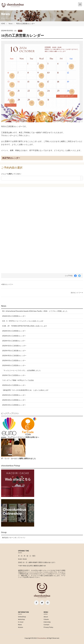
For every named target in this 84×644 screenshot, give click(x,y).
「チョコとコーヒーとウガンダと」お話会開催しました (21, 370)
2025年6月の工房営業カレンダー (14, 385)
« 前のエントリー (7, 284)
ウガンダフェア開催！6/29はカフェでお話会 (18, 380)
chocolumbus (42, 638)
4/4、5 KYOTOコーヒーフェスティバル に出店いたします (23, 321)
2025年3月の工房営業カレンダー (14, 405)
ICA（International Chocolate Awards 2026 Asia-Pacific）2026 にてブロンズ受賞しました (35, 311)
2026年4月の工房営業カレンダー (14, 316)
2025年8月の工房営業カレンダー (14, 366)
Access (21, 627)
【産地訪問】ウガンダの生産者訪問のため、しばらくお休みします (25, 390)
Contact (46, 625)
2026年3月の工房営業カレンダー (14, 331)
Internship (47, 622)
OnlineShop (22, 617)
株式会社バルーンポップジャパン (14, 538)
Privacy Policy (48, 627)
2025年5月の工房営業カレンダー (14, 395)
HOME (3, 24)
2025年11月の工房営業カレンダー (14, 351)
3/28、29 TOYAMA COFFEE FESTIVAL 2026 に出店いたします (25, 326)
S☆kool (21, 622)
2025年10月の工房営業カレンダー (14, 356)
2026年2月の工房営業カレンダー (14, 336)
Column (46, 619)
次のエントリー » (77, 293)
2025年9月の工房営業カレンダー (14, 361)
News (11, 24)
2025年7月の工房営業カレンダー (14, 375)
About (46, 617)
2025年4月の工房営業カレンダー (14, 400)
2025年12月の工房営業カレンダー (14, 346)
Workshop (21, 619)
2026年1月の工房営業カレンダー (14, 341)
